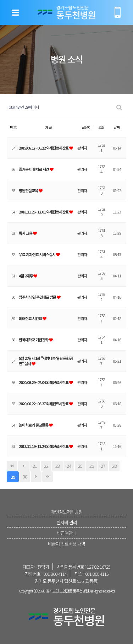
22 (46, 466)
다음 (36, 477)
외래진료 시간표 (31, 318)
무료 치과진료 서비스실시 (37, 254)
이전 (23, 466)
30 (25, 477)
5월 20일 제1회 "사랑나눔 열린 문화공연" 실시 (46, 361)
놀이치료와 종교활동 (34, 425)
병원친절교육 (29, 190)
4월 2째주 (26, 276)
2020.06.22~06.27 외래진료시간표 (44, 404)
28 (114, 466)
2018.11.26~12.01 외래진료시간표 (44, 212)
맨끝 (48, 477)
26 (92, 466)
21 (35, 466)
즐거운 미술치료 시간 (34, 169)
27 (103, 466)
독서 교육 (26, 233)
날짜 (117, 127)
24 (69, 466)
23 (57, 466)
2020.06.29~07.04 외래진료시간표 (44, 382)
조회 (101, 127)
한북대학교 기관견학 (34, 340)
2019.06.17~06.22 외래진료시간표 (44, 148)
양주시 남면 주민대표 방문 (38, 297)
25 (80, 466)
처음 (12, 466)
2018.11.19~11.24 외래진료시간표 (44, 446)
